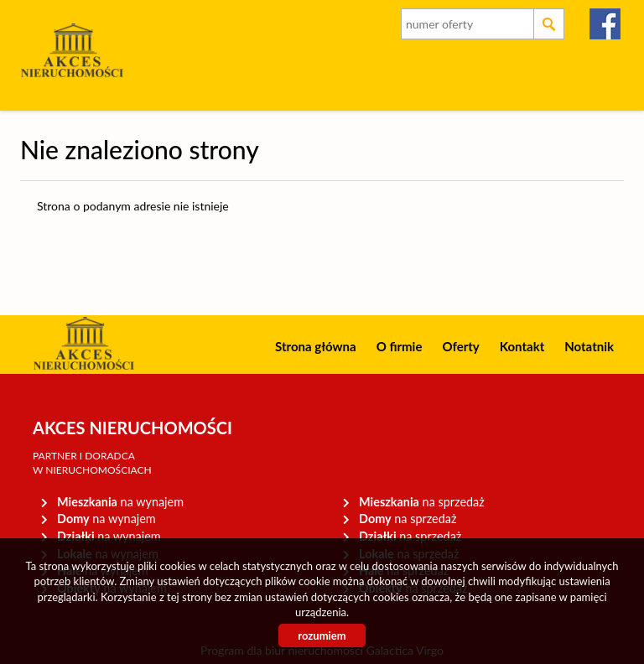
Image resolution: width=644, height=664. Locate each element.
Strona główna (316, 346)
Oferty (460, 346)
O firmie (400, 346)
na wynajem (120, 502)
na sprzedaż (422, 502)
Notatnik (589, 346)
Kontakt (522, 346)
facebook (606, 24)
